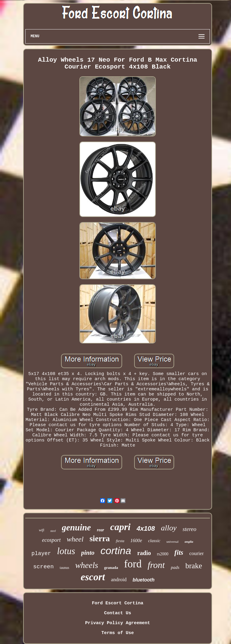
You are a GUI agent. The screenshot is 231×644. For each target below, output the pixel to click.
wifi (42, 530)
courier (196, 553)
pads (175, 567)
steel (53, 531)
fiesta (120, 541)
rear (100, 530)
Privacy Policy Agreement (118, 623)
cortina (116, 551)
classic (154, 541)
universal (172, 542)
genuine (77, 527)
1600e (136, 540)
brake (194, 566)
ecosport (51, 540)
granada (111, 568)
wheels (87, 565)
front (156, 565)
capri (120, 527)
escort (93, 577)
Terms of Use (118, 633)
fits (179, 552)
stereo (189, 529)
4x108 (146, 528)
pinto (88, 553)
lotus (66, 551)
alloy (169, 528)
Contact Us (118, 613)
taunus (65, 568)
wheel (75, 539)
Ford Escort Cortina (117, 603)
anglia (189, 542)
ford (133, 564)
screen (43, 567)
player (41, 554)
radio (144, 553)
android (119, 580)
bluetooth (144, 580)
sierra (100, 539)
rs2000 (163, 554)
